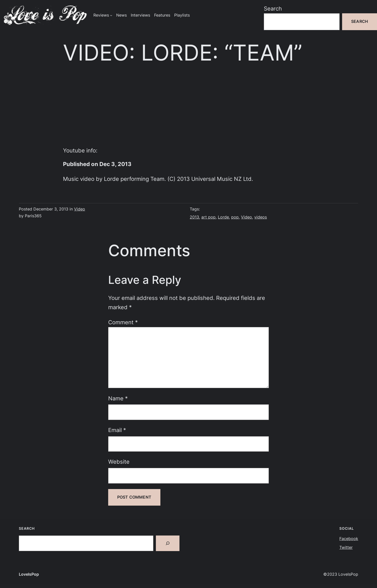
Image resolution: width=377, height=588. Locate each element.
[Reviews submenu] (111, 15)
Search (273, 9)
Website (119, 462)
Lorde (223, 217)
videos (261, 217)
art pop (208, 217)
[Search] (168, 543)
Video (80, 209)
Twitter (346, 547)
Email (117, 430)
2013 (194, 217)
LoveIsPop (29, 574)
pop (235, 217)
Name (118, 398)
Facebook (349, 539)
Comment (123, 322)
